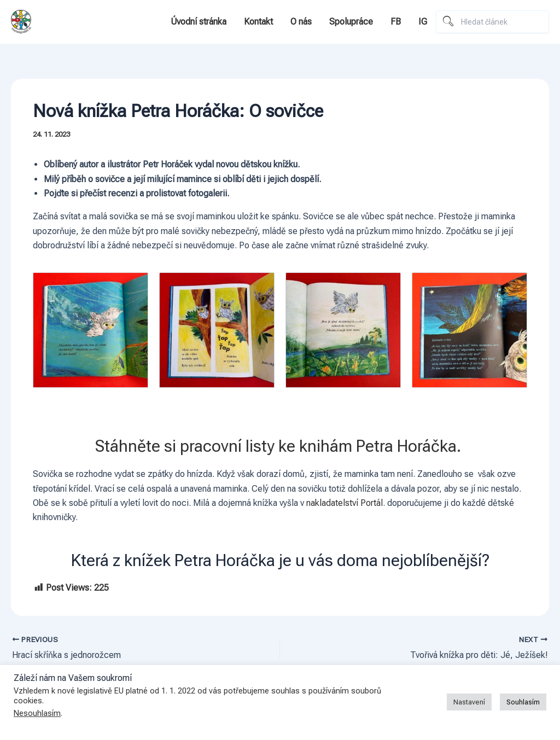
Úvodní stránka (199, 22)
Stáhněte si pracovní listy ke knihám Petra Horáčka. (280, 446)
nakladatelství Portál (345, 503)
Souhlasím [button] (523, 702)
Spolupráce (351, 22)
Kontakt (258, 22)
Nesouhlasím (37, 713)
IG (423, 22)
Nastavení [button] (469, 702)
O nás (301, 22)
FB (396, 22)
